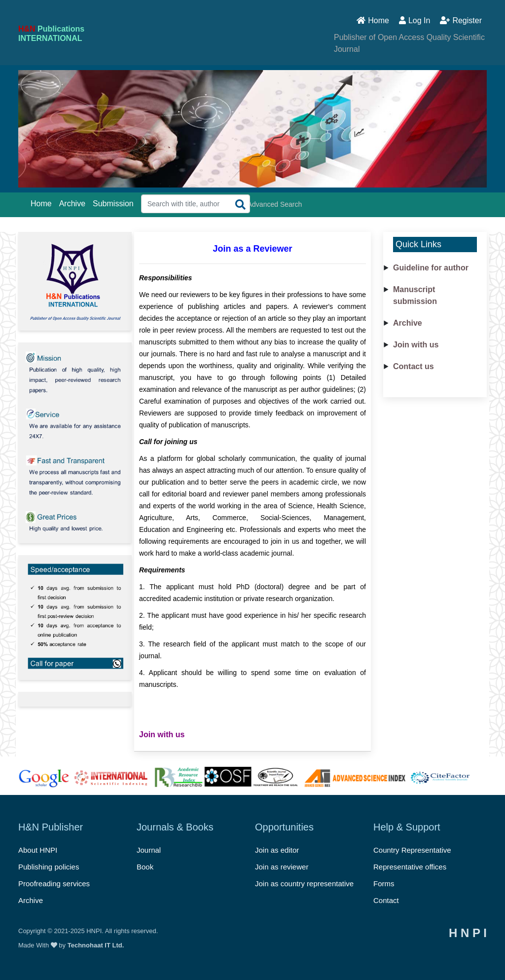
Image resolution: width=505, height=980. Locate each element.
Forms (384, 884)
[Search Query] (196, 204)
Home (373, 20)
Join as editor (277, 850)
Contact (386, 900)
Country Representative (412, 850)
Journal (149, 850)
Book (145, 867)
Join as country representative (304, 884)
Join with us (416, 345)
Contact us (414, 366)
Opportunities (284, 827)
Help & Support (407, 827)
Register (461, 20)
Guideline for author (431, 268)
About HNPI (38, 850)
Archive (72, 204)
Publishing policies (49, 867)
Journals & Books (175, 827)
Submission (113, 204)
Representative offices (410, 867)
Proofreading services (54, 884)
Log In (415, 20)
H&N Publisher (51, 827)
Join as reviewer (282, 867)
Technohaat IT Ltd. (96, 945)
